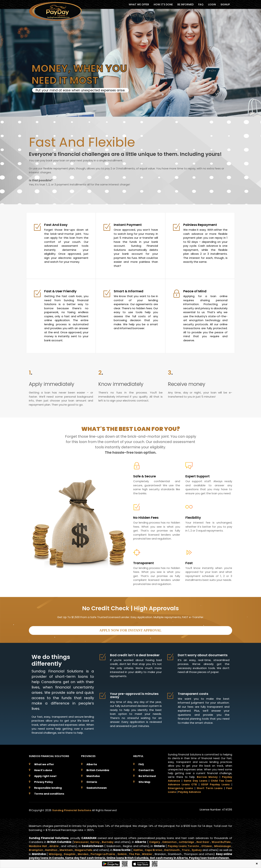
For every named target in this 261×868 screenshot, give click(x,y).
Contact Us (146, 769)
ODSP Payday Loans (215, 783)
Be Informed (147, 775)
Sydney (206, 848)
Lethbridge (186, 840)
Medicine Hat (38, 845)
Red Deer (203, 840)
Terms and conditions (49, 792)
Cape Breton (161, 848)
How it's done (43, 769)
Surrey (95, 840)
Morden (95, 853)
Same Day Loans (195, 779)
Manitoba (93, 775)
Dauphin (81, 853)
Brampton (36, 848)
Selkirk (136, 853)
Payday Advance (190, 791)
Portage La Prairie (116, 853)
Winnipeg (66, 853)
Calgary (154, 840)
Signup (225, 4)
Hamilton (52, 848)
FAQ (201, 4)
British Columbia (98, 769)
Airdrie (55, 845)
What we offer (44, 763)
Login (212, 4)
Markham (68, 848)
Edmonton (169, 840)
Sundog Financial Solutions (72, 809)
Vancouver (81, 840)
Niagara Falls (87, 848)
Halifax (144, 848)
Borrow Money (207, 776)
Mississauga (222, 845)
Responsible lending (48, 786)
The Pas (149, 853)
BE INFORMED (185, 4)
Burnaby (108, 840)
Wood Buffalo (221, 840)
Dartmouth (180, 848)
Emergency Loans (180, 787)
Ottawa (205, 845)
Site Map (144, 781)
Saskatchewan (97, 786)
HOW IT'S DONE (163, 4)
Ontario (92, 781)
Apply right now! (45, 775)
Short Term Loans (210, 787)
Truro (194, 848)
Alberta (92, 763)
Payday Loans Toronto (182, 845)
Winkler (163, 853)
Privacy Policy (44, 781)
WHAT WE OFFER (139, 4)
